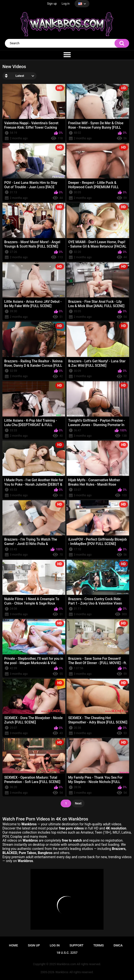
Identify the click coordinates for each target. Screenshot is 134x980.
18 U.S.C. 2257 (67, 953)
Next (78, 803)
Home (14, 945)
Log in (66, 4)
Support (77, 945)
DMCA (118, 945)
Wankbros (62, 972)
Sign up (52, 4)
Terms (99, 945)
